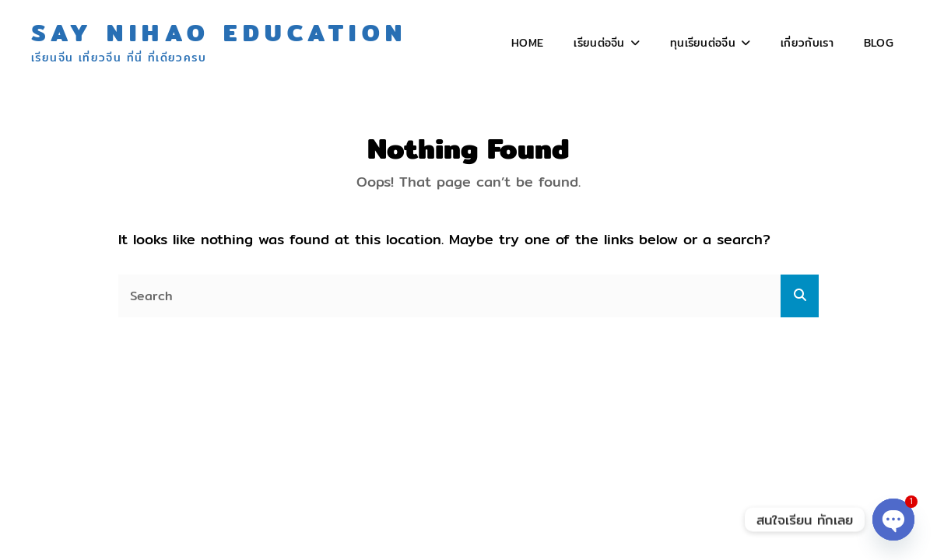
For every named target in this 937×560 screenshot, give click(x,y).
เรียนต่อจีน (599, 43)
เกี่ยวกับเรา (807, 43)
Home (527, 43)
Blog (879, 43)
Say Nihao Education (219, 33)
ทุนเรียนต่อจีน (703, 43)
